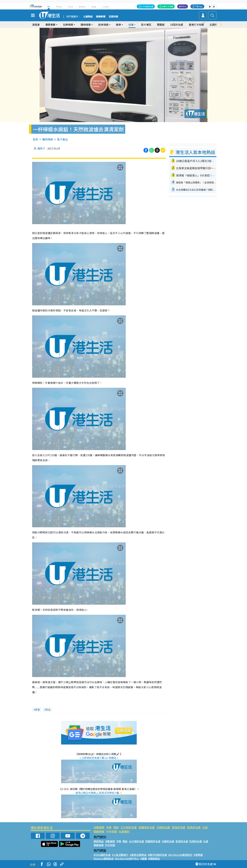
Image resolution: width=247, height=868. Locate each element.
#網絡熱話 (154, 859)
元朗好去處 (163, 827)
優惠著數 (50, 25)
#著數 (144, 859)
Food (70, 7)
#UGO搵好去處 (102, 855)
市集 (109, 827)
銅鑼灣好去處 (147, 827)
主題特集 (215, 25)
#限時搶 (198, 855)
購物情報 (86, 25)
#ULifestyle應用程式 (180, 855)
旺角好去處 (194, 827)
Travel (59, 7)
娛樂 (118, 25)
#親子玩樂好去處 (157, 855)
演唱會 (36, 25)
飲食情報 (103, 25)
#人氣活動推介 (120, 855)
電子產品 (62, 139)
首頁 (35, 139)
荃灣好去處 (179, 827)
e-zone (105, 7)
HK (49, 7)
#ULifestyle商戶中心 (127, 859)
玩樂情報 (68, 25)
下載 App (199, 6)
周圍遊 (161, 25)
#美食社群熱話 (138, 855)
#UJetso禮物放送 (104, 859)
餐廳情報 (99, 831)
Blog (94, 7)
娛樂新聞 (101, 17)
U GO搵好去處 (147, 6)
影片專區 (146, 25)
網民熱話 (99, 841)
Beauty (82, 7)
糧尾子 (41, 148)
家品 (48, 710)
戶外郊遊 (112, 831)
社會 (131, 25)
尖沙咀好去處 (129, 827)
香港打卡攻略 (196, 25)
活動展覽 (99, 827)
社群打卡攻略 (167, 6)
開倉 (116, 827)
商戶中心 (183, 6)
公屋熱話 (88, 17)
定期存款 (113, 17)
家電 (37, 710)
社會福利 (124, 831)
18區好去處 (177, 25)
